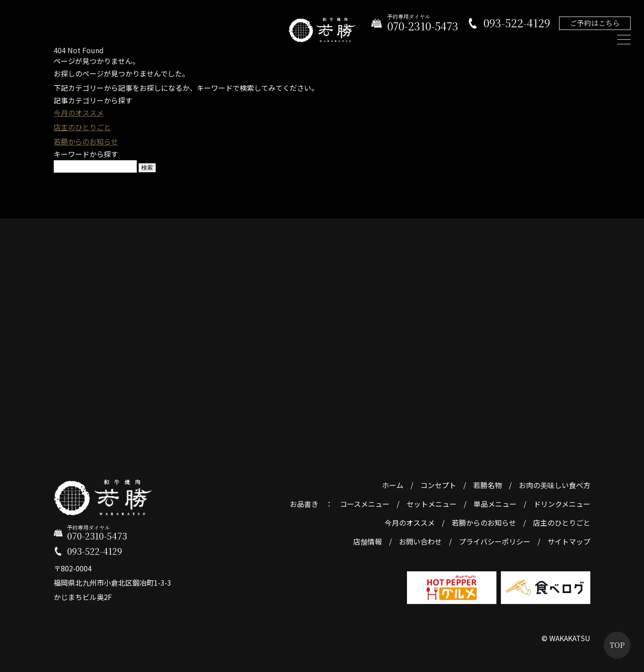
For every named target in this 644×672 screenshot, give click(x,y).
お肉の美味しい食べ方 (555, 485)
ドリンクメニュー (562, 504)
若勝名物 (487, 485)
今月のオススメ (79, 113)
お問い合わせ (420, 541)
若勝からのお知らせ (86, 141)
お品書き (304, 504)
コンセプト (438, 485)
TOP (617, 645)
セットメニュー (432, 504)
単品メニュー (495, 504)
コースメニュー (365, 504)
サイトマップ (569, 541)
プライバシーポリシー (495, 541)
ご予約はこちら (595, 23)
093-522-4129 (517, 23)
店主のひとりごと (82, 127)
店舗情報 (368, 541)
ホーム (393, 485)
